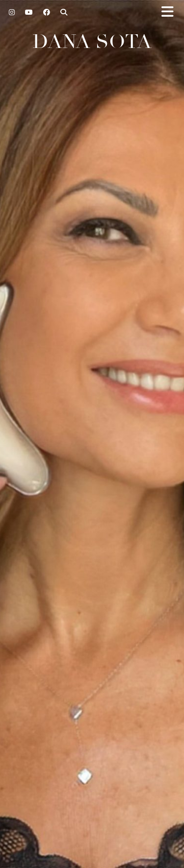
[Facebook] (47, 12)
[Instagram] (12, 12)
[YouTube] (29, 12)
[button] (171, 12)
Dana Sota (92, 42)
